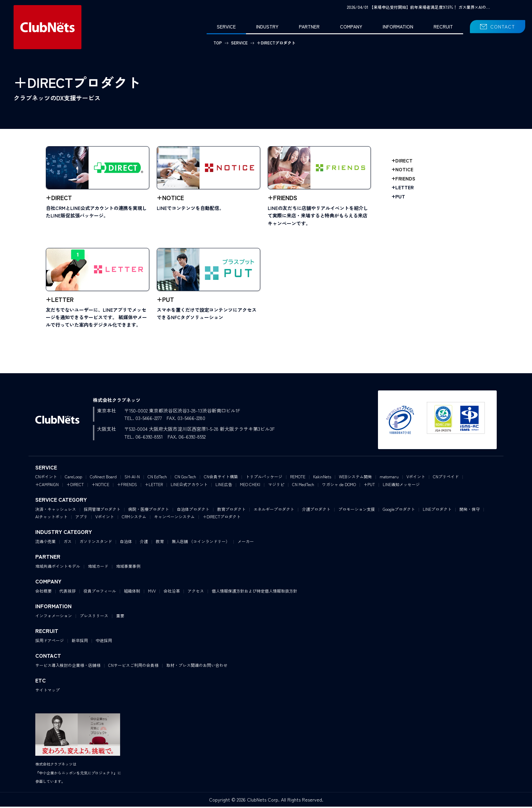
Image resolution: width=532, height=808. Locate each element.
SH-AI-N (132, 478)
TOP (218, 43)
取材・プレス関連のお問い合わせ (197, 666)
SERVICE (226, 26)
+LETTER (403, 187)
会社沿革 (172, 592)
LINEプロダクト (437, 510)
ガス (68, 543)
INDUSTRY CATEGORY (64, 533)
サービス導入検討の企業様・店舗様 (68, 666)
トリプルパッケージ (264, 478)
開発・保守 (470, 510)
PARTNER (309, 26)
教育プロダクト (231, 510)
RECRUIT (443, 26)
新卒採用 (80, 642)
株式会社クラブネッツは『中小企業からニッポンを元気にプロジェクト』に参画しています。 (78, 774)
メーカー (246, 543)
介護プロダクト (316, 510)
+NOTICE (402, 169)
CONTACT (503, 26)
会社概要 (43, 592)
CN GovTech (185, 478)
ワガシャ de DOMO (339, 486)
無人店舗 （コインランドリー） (201, 543)
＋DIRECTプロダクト (222, 518)
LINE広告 (224, 486)
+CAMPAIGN (47, 486)
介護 (144, 543)
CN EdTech (157, 478)
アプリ (81, 518)
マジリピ (276, 486)
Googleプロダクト (399, 510)
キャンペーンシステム (174, 518)
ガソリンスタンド (96, 543)
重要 (120, 617)
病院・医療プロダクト (149, 510)
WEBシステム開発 (355, 478)
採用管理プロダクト (102, 510)
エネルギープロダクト (274, 510)
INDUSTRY (267, 26)
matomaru (389, 478)
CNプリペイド (446, 478)
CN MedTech (303, 486)
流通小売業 (45, 543)
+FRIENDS (403, 178)
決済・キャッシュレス (56, 510)
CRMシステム (134, 518)
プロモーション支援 (357, 510)
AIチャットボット (51, 518)
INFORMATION (398, 26)
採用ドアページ (50, 642)
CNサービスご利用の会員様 (133, 666)
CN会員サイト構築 (221, 478)
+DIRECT (402, 160)
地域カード (98, 567)
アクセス (196, 592)
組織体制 (132, 592)
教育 (160, 543)
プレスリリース (94, 617)
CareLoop (73, 478)
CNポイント (46, 478)
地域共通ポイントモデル (58, 567)
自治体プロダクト (193, 510)
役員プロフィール (100, 592)
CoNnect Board (103, 478)
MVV (152, 592)
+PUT (398, 196)
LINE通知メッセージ (401, 486)
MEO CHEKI (250, 486)
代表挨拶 (68, 592)
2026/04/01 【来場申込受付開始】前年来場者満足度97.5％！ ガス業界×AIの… (418, 7)
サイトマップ (47, 691)
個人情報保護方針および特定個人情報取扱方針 (254, 592)
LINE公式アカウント (189, 486)
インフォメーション (54, 617)
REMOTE (298, 478)
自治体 (126, 543)
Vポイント (416, 478)
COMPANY (351, 26)
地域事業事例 (128, 567)
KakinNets (322, 478)
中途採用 (104, 642)
